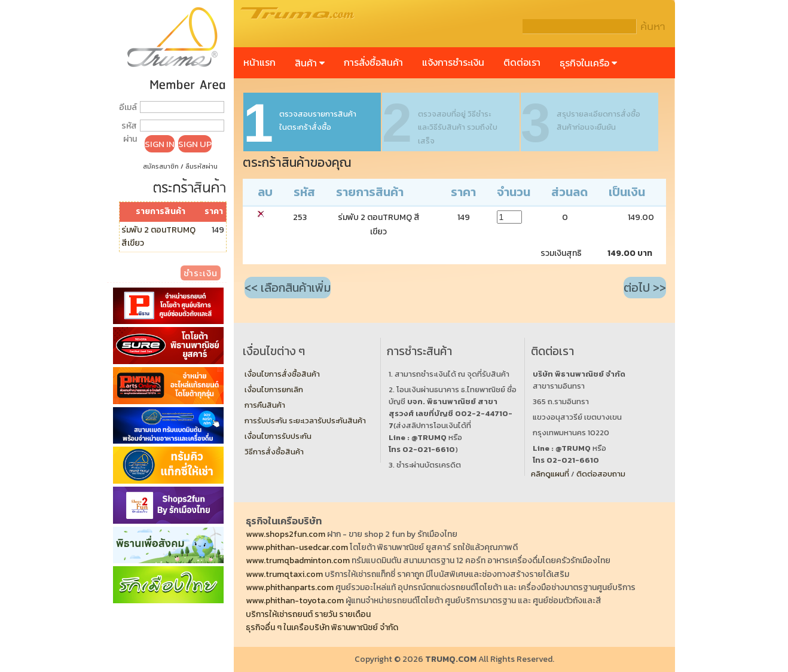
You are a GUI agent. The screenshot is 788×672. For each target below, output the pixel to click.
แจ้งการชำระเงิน (453, 62)
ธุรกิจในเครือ (588, 63)
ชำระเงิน (201, 273)
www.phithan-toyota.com (295, 601)
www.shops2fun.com (285, 534)
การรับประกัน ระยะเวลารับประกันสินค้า (305, 421)
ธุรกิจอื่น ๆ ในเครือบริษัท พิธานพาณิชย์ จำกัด (322, 627)
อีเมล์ (128, 107)
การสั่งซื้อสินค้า (373, 62)
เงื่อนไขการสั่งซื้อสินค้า (282, 374)
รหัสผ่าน (129, 132)
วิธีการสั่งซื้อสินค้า (274, 452)
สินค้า (310, 63)
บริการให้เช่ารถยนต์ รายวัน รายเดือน (308, 614)
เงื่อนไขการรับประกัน (278, 436)
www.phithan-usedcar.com (297, 547)
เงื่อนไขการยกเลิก (274, 390)
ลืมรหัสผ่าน (201, 166)
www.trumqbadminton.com (298, 560)
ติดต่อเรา (522, 62)
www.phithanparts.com (290, 587)
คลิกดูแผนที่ (550, 474)
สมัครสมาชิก (161, 166)
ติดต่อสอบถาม (601, 474)
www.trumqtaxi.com (284, 574)
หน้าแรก (259, 62)
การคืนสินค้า (265, 405)
